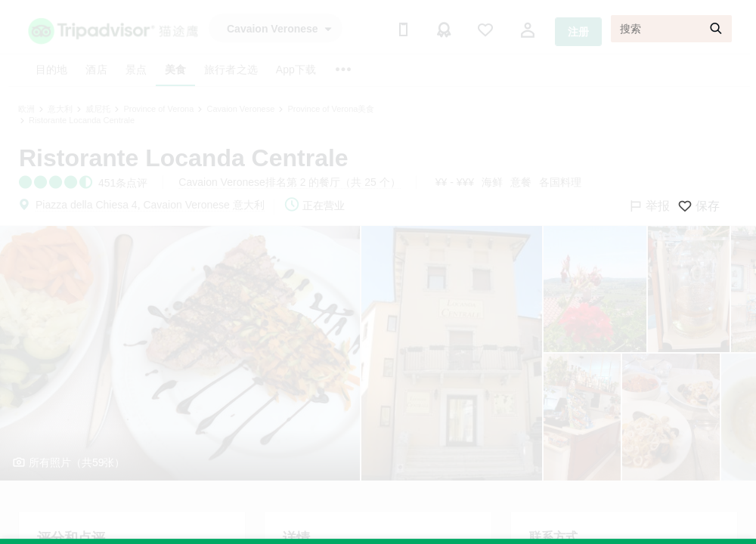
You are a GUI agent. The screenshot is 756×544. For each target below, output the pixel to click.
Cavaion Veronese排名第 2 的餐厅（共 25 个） (289, 182)
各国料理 (560, 182)
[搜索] (671, 29)
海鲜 (492, 182)
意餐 (521, 182)
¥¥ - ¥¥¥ (455, 182)
